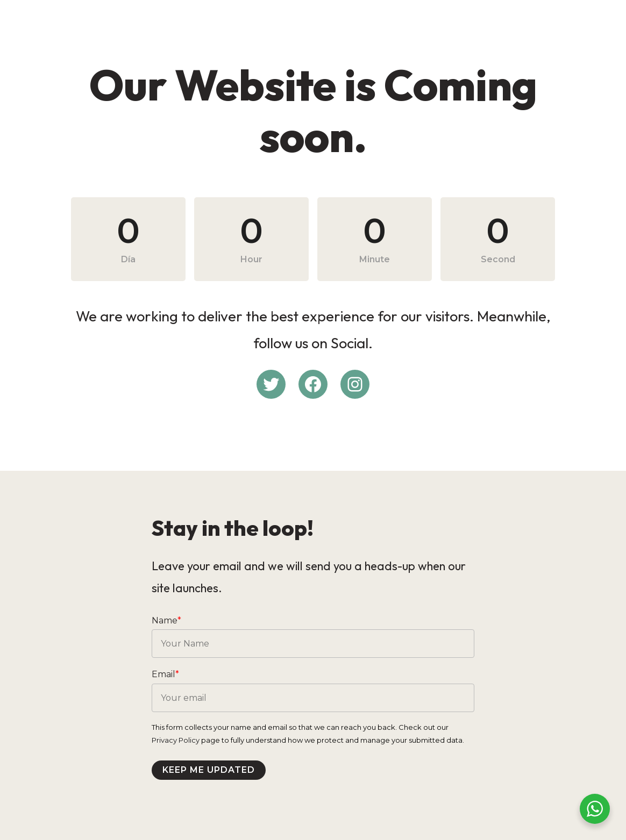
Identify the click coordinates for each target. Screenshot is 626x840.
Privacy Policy (176, 740)
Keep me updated (209, 770)
